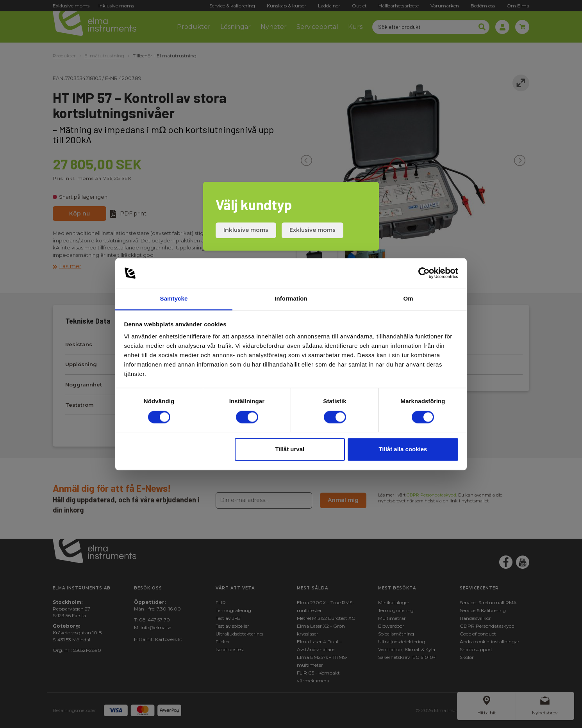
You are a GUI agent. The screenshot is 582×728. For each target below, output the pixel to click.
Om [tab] (408, 299)
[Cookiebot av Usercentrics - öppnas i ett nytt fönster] (424, 273)
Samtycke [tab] (174, 299)
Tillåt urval (290, 449)
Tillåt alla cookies (403, 449)
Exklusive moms (312, 230)
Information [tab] (291, 299)
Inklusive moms (246, 230)
